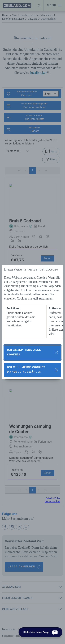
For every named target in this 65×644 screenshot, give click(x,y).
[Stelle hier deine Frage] (40, 632)
